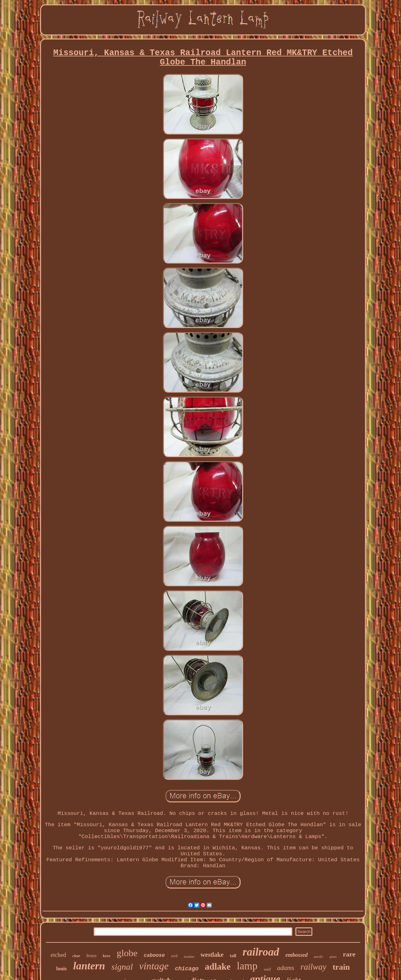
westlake (212, 955)
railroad (261, 952)
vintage (154, 966)
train (341, 967)
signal (122, 967)
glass (333, 957)
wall (267, 969)
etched (59, 955)
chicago (187, 969)
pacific (319, 957)
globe (127, 953)
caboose (154, 956)
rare (349, 954)
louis (61, 969)
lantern (89, 966)
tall (233, 956)
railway (313, 967)
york (174, 956)
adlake (218, 967)
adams (286, 968)
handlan (189, 957)
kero (107, 956)
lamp (247, 966)
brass (92, 956)
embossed (297, 955)
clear (76, 956)
